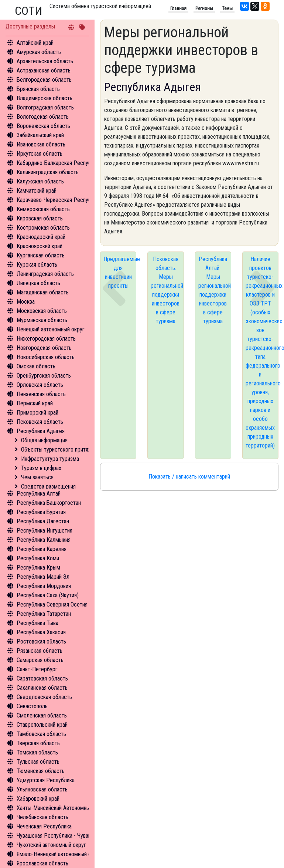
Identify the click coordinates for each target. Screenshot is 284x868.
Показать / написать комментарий (189, 477)
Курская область (37, 265)
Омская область (36, 366)
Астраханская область (44, 70)
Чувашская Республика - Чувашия (57, 836)
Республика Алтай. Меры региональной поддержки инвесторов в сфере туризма (215, 290)
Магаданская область (43, 292)
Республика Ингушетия (45, 531)
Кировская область (40, 218)
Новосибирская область (46, 357)
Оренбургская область (44, 376)
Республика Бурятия (41, 512)
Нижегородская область (46, 339)
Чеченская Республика (44, 826)
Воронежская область (43, 126)
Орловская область (40, 385)
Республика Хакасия (41, 632)
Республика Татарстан (44, 614)
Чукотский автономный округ (51, 845)
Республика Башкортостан (49, 503)
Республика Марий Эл (43, 577)
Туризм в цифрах (41, 468)
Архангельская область (45, 61)
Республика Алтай (39, 494)
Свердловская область (44, 697)
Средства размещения (48, 487)
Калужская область (40, 181)
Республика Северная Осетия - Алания (63, 604)
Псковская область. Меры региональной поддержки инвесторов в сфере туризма (167, 290)
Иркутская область (40, 154)
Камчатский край (37, 191)
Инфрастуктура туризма (50, 459)
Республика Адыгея (41, 431)
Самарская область (40, 660)
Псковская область (40, 422)
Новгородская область (44, 348)
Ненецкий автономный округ (51, 329)
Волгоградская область (45, 107)
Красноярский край (40, 246)
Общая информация (44, 440)
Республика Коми (38, 558)
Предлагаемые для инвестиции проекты (120, 272)
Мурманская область (42, 320)
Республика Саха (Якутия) (48, 595)
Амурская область (39, 52)
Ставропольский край (42, 725)
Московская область (42, 311)
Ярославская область (42, 863)
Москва (26, 302)
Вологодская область (43, 117)
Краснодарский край (41, 237)
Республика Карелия (42, 549)
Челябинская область (42, 817)
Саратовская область (42, 678)
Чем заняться (37, 477)
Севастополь (32, 706)
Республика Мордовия (44, 586)
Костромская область (43, 228)
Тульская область (38, 762)
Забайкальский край (40, 135)
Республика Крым (38, 568)
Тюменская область (41, 771)
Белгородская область (44, 80)
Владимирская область (45, 98)
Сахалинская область (42, 688)
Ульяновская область (42, 789)
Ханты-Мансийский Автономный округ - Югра (71, 808)
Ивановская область (41, 144)
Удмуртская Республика (46, 780)
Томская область (37, 752)
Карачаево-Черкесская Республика (59, 200)
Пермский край (35, 403)
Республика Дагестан (43, 521)
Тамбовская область (41, 734)
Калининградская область (48, 172)
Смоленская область (42, 715)
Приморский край (37, 413)
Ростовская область (41, 641)
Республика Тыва (37, 623)
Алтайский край (35, 43)
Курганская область (41, 255)
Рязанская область (40, 651)
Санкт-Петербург (37, 669)
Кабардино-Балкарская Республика (59, 163)
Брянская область (38, 89)
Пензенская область (41, 394)
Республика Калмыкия (44, 540)
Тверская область (38, 743)
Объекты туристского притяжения (62, 450)
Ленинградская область (45, 274)
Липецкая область (38, 283)
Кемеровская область (43, 209)
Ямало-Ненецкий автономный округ (59, 854)
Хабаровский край (38, 799)
